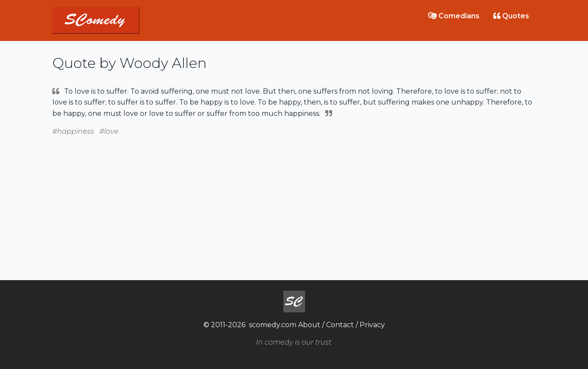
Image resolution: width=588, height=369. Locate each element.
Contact (340, 325)
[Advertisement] (294, 198)
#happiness (73, 131)
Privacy (372, 325)
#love (109, 131)
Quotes (511, 16)
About (309, 325)
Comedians (454, 16)
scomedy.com (273, 325)
